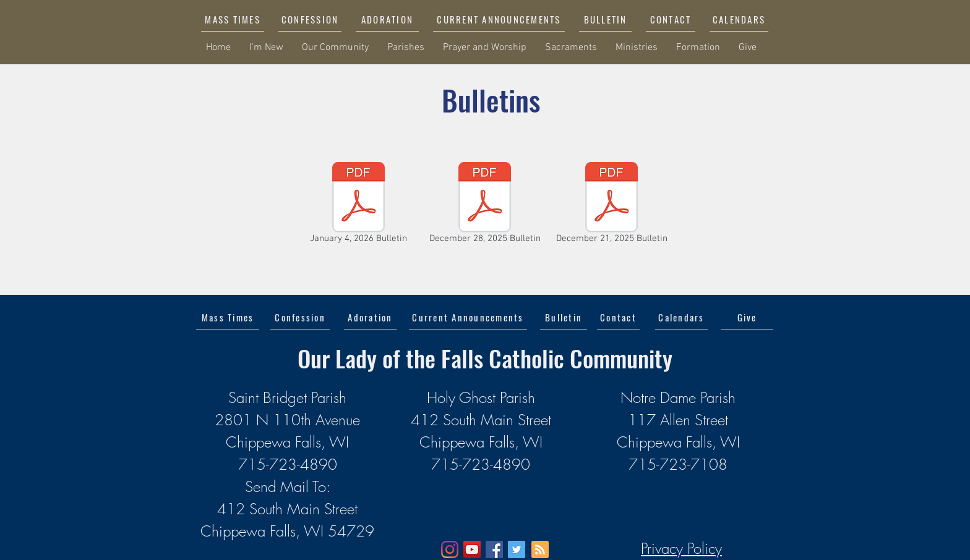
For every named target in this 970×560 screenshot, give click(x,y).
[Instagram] (450, 549)
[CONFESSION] (310, 19)
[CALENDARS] (739, 19)
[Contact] (618, 317)
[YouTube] (472, 549)
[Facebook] (494, 549)
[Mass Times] (228, 317)
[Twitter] (517, 549)
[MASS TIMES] (233, 19)
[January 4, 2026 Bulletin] (358, 205)
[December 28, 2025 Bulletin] (485, 205)
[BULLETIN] (605, 19)
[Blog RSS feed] (540, 550)
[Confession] (300, 317)
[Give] (747, 317)
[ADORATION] (387, 19)
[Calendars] (681, 317)
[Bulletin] (564, 317)
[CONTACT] (671, 19)
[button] (499, 19)
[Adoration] (370, 317)
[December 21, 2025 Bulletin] (612, 205)
